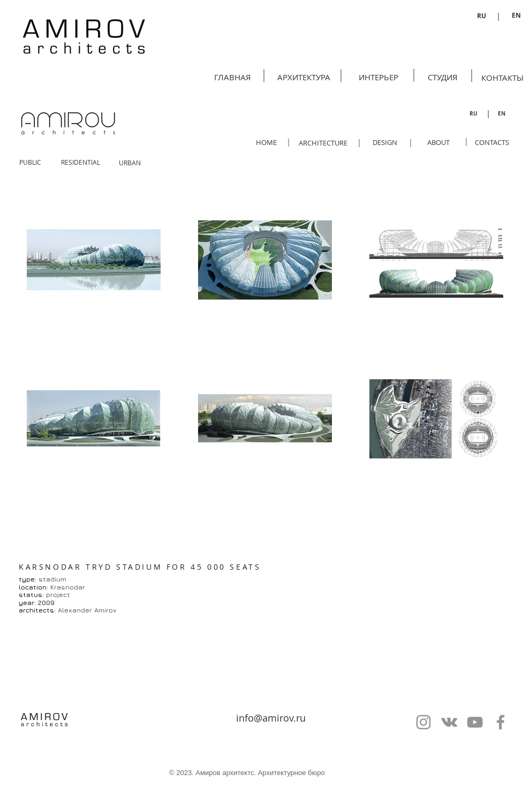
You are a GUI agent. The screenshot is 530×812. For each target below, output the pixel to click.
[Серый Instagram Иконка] (423, 722)
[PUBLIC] (30, 162)
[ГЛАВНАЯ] (233, 77)
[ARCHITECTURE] (323, 143)
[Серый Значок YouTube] (475, 722)
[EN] (516, 16)
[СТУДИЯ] (442, 77)
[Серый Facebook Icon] (501, 722)
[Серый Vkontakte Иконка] (449, 722)
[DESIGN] (385, 143)
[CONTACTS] (492, 142)
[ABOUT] (438, 143)
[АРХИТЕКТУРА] (304, 77)
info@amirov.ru (271, 718)
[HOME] (266, 142)
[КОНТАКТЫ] (502, 78)
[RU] (481, 16)
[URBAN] (130, 163)
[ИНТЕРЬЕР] (378, 77)
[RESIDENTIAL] (81, 162)
